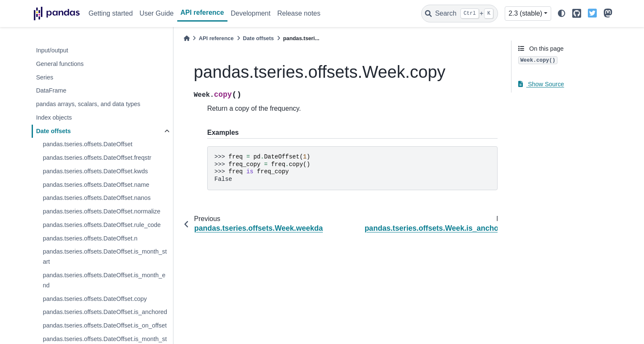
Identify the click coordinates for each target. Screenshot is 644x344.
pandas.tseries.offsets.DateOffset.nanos (96, 198)
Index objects (54, 117)
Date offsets (53, 131)
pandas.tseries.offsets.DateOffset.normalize (101, 211)
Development (251, 13)
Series (45, 77)
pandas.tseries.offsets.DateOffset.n (90, 238)
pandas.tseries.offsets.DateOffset (87, 144)
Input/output (52, 50)
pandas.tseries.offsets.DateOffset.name (96, 185)
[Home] (187, 38)
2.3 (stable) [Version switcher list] (525, 13)
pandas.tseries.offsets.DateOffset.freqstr (97, 158)
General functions (60, 64)
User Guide (157, 13)
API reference (202, 12)
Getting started (111, 13)
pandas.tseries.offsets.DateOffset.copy (95, 299)
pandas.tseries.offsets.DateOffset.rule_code (101, 225)
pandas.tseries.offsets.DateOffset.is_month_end (104, 280)
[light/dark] (562, 14)
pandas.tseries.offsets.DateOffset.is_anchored (105, 312)
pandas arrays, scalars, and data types (88, 104)
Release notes (299, 13)
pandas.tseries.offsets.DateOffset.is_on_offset (105, 325)
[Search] (460, 14)
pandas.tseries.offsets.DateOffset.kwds (95, 171)
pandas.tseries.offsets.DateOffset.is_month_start (105, 257)
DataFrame (51, 90)
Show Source (541, 84)
